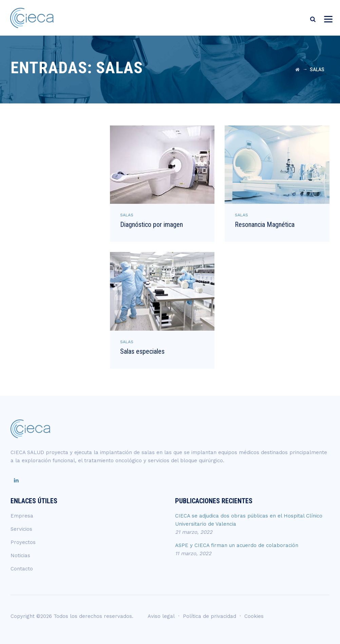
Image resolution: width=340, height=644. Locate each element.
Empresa (22, 516)
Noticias (20, 555)
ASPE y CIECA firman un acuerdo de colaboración (237, 545)
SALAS (127, 215)
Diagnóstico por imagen (152, 225)
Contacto (22, 569)
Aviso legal (161, 616)
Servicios (21, 529)
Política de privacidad (210, 616)
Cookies (254, 616)
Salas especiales (142, 351)
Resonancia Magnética (265, 225)
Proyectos (23, 542)
